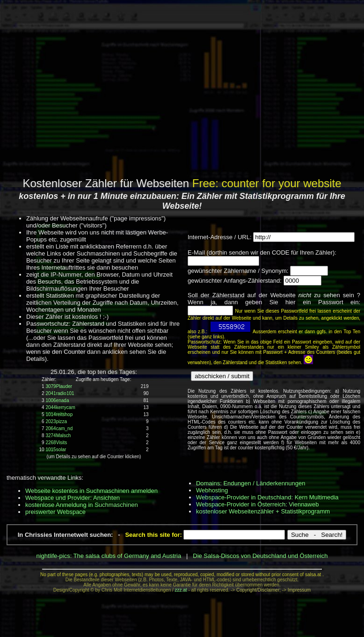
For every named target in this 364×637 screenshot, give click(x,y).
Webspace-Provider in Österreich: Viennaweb (258, 504)
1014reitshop (59, 414)
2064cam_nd (59, 428)
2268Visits (56, 443)
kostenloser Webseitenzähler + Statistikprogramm (263, 511)
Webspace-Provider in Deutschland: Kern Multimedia (267, 497)
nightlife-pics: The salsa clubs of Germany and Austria (109, 556)
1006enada (57, 400)
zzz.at (181, 590)
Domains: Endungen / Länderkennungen (251, 483)
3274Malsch (58, 436)
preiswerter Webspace (55, 512)
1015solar (56, 450)
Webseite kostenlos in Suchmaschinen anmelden (91, 491)
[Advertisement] (180, 88)
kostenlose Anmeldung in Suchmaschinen (82, 505)
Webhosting (212, 490)
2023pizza (56, 421)
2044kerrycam (60, 407)
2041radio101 (60, 393)
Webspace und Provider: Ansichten (73, 498)
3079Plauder (59, 386)
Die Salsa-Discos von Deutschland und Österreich (260, 556)
